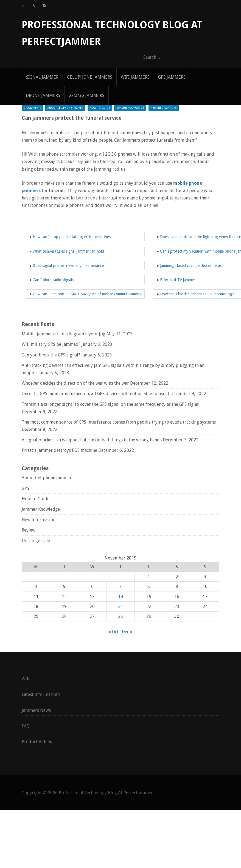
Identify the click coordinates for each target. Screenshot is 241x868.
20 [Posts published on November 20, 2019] (92, 606)
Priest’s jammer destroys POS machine (59, 450)
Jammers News (36, 710)
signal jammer (42, 77)
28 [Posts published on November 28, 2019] (120, 616)
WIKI (26, 679)
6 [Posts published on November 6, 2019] (92, 586)
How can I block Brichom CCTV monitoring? (197, 294)
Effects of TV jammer (178, 280)
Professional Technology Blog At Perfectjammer (106, 793)
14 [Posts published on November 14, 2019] (120, 597)
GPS (25, 488)
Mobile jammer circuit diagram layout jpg (64, 334)
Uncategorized (36, 541)
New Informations (164, 108)
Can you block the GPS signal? (51, 355)
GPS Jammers (172, 77)
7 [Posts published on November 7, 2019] (120, 586)
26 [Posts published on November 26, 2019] (64, 616)
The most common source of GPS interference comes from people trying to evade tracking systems (119, 422)
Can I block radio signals (53, 280)
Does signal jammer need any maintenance (68, 265)
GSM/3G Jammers (86, 95)
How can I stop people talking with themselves (72, 237)
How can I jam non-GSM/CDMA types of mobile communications (87, 294)
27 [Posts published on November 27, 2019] (92, 616)
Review (29, 530)
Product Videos (37, 742)
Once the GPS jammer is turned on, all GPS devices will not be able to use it (96, 394)
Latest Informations (41, 694)
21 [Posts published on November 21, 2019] (120, 606)
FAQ (26, 726)
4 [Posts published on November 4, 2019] (36, 586)
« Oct (114, 632)
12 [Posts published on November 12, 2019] (64, 597)
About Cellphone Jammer (65, 108)
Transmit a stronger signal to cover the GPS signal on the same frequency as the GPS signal (111, 404)
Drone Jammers (43, 95)
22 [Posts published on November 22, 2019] (149, 606)
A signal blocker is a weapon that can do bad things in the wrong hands (92, 440)
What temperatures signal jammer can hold (68, 251)
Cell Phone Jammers (90, 77)
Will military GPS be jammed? (51, 344)
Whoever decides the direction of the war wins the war (75, 383)
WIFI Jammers (135, 77)
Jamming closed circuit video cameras (191, 265)
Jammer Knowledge (130, 108)
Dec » (127, 632)
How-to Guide (100, 108)
